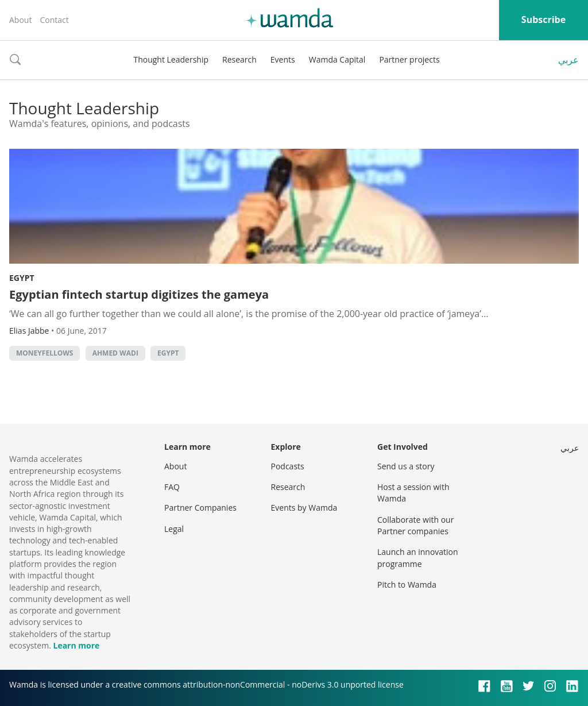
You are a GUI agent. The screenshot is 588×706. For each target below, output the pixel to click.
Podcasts (288, 466)
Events (283, 59)
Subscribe (543, 20)
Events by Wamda (304, 508)
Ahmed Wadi (115, 353)
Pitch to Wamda (407, 585)
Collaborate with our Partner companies (415, 525)
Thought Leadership (171, 59)
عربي (568, 60)
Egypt (22, 278)
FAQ (172, 487)
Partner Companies (200, 508)
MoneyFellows (45, 353)
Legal (174, 529)
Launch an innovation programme (418, 558)
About (20, 20)
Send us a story (406, 466)
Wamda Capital (337, 59)
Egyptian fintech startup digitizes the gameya (139, 294)
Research (239, 59)
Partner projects (409, 59)
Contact (54, 20)
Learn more (76, 645)
